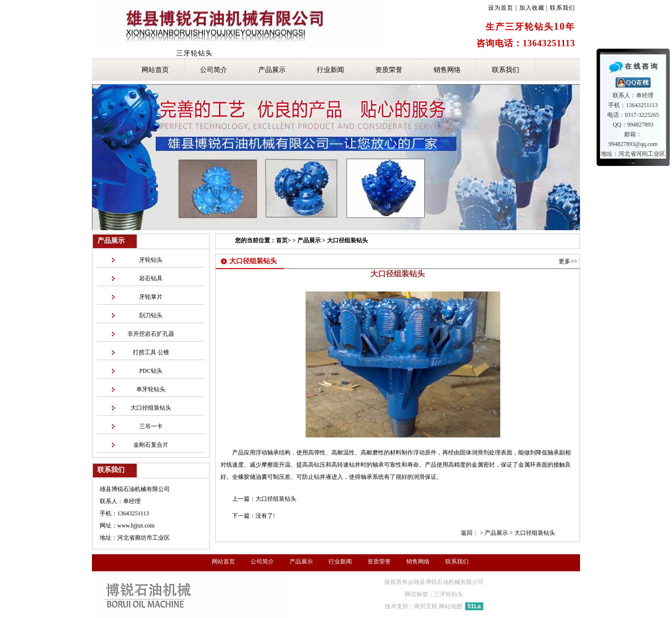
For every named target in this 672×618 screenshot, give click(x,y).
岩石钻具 (151, 278)
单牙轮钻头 (151, 389)
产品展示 (272, 70)
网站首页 (155, 70)
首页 (282, 240)
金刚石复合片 (151, 445)
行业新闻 (330, 70)
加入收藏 (532, 8)
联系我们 (563, 8)
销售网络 (447, 70)
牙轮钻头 (151, 260)
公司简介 (214, 70)
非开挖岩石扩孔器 (151, 334)
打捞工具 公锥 (151, 352)
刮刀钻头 (151, 315)
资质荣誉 (389, 70)
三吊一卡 (151, 426)
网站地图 (451, 606)
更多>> (568, 261)
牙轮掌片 (151, 297)
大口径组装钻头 (347, 240)
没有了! (265, 516)
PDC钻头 (151, 371)
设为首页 (501, 8)
